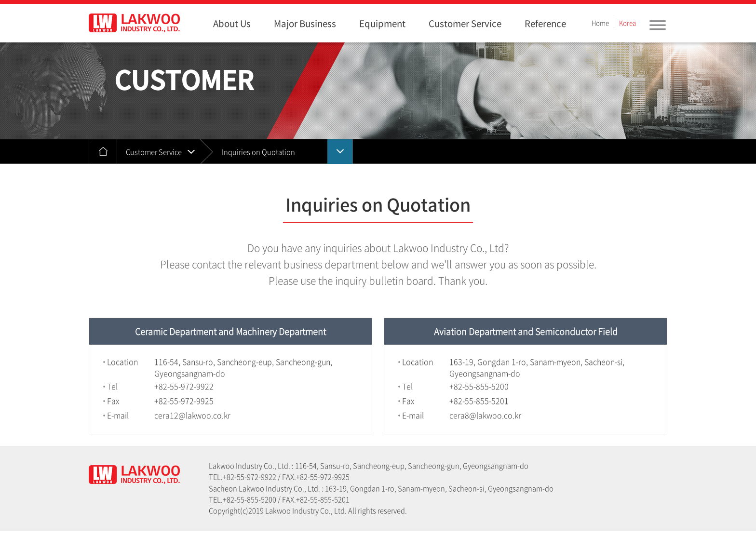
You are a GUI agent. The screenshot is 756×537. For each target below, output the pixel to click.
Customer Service (154, 152)
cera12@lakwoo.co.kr (192, 415)
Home (600, 23)
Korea (628, 23)
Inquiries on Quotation (258, 152)
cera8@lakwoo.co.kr (485, 415)
